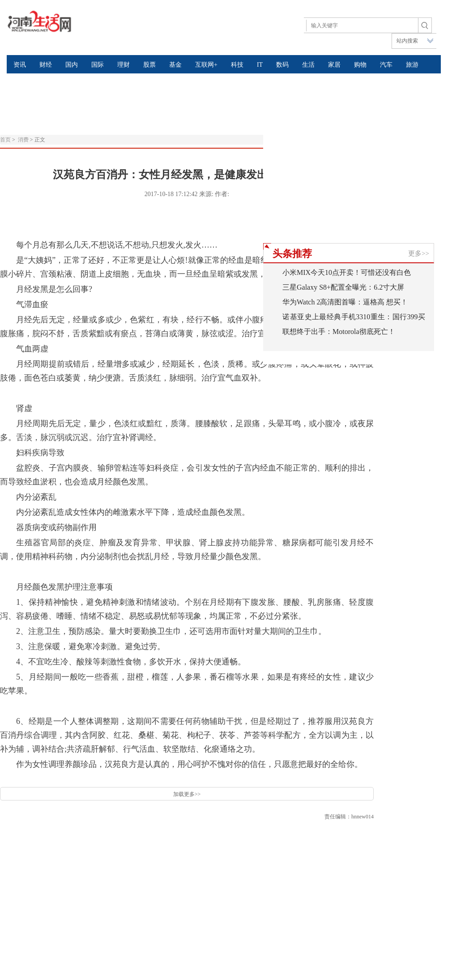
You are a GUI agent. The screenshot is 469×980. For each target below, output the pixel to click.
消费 (23, 140)
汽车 (386, 65)
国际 (98, 65)
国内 (72, 65)
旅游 (412, 65)
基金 (175, 65)
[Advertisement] (217, 96)
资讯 (20, 65)
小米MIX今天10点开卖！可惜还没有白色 (347, 272)
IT (260, 65)
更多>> (419, 253)
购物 (360, 65)
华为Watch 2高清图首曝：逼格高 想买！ (345, 302)
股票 (149, 65)
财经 (46, 65)
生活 (308, 65)
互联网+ (206, 65)
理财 (124, 65)
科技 (237, 65)
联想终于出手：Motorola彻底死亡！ (339, 332)
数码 (282, 65)
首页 (5, 140)
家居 (334, 65)
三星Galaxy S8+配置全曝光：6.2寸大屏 (343, 287)
